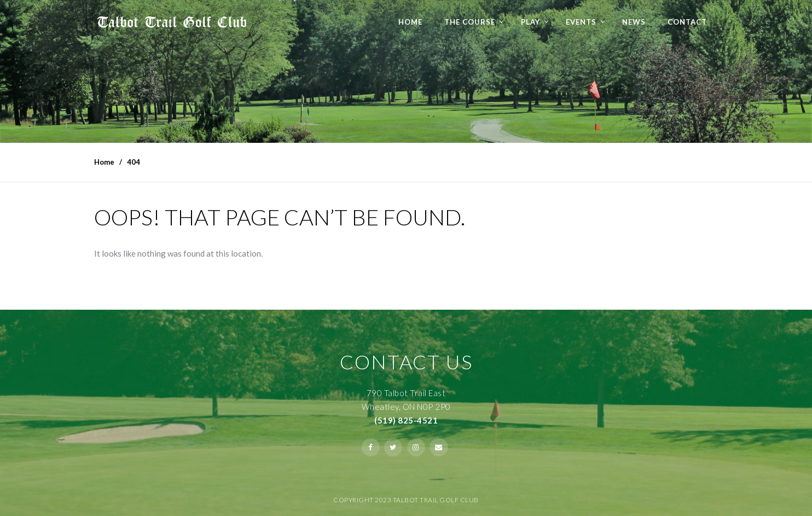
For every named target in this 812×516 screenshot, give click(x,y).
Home (410, 22)
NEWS (634, 22)
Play (530, 22)
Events (581, 22)
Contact (687, 22)
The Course (470, 22)
